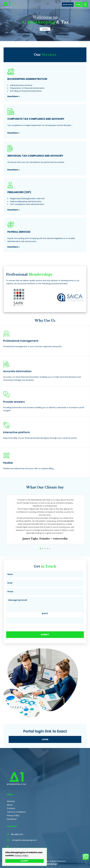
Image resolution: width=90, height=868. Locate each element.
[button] (40, 549)
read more (13, 96)
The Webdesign (50, 864)
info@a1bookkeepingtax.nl (24, 840)
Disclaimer (12, 819)
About (10, 805)
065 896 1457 (15, 834)
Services (11, 801)
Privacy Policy (21, 855)
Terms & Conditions (16, 812)
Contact (11, 808)
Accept (25, 861)
